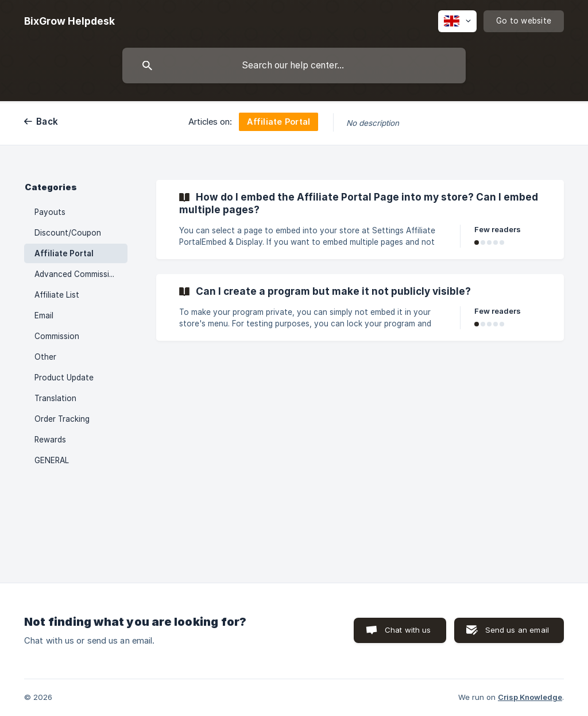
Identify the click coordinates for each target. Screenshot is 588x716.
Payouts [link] (50, 212)
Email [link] (44, 315)
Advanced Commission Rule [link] (81, 274)
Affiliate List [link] (57, 295)
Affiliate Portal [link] (64, 253)
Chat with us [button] (408, 630)
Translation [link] (55, 398)
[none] (69, 21)
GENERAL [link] (52, 460)
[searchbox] (294, 66)
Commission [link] (57, 336)
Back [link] (47, 122)
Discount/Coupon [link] (68, 233)
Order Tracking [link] (62, 419)
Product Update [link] (64, 378)
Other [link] (45, 357)
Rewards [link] (50, 440)
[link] (360, 220)
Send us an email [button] (517, 630)
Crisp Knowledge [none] (530, 697)
